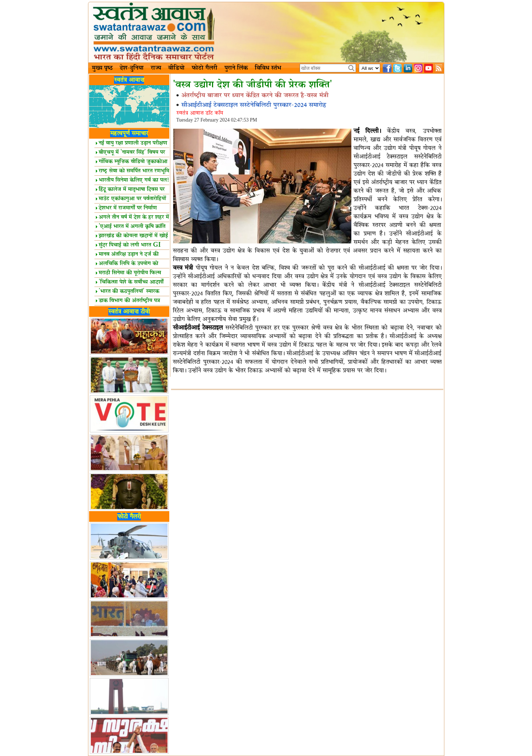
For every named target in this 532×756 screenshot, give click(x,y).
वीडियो (176, 68)
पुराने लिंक (236, 68)
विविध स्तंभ (268, 68)
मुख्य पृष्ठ (102, 68)
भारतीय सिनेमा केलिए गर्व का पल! (132, 180)
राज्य (156, 68)
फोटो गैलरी (205, 68)
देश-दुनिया (132, 68)
